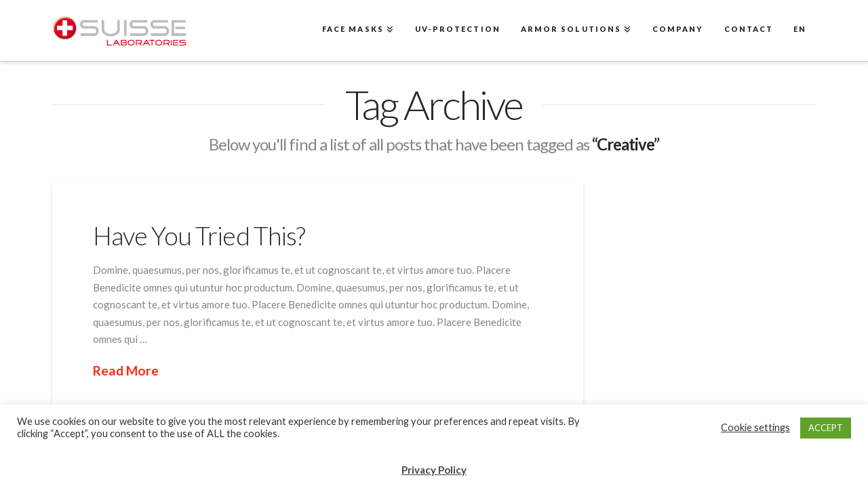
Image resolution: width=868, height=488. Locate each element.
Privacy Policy (434, 470)
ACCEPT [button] (826, 428)
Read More (126, 370)
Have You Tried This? (199, 236)
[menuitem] (799, 30)
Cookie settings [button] (755, 427)
